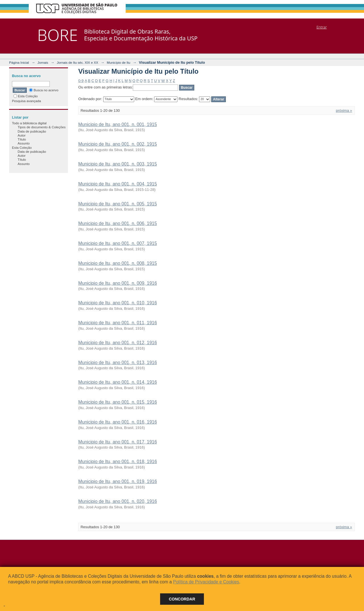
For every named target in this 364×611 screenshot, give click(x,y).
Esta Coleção (26, 96)
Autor (22, 135)
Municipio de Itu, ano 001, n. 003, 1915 (118, 164)
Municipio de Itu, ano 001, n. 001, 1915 (118, 124)
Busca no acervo (44, 90)
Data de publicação (32, 131)
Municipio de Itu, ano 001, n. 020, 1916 (118, 501)
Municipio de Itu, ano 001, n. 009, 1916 (118, 283)
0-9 (81, 81)
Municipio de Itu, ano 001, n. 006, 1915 (118, 223)
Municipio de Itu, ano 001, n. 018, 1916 (118, 462)
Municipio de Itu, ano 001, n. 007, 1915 (118, 243)
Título (22, 139)
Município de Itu (119, 62)
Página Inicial (19, 62)
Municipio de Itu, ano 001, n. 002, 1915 (118, 144)
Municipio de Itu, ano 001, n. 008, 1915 (118, 263)
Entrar (322, 27)
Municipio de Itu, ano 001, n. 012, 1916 (118, 343)
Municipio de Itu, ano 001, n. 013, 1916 (118, 363)
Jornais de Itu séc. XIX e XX (78, 62)
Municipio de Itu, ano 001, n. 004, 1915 (118, 184)
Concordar (182, 599)
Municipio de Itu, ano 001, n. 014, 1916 (118, 382)
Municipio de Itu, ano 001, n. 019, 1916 (118, 481)
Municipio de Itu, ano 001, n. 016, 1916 (118, 422)
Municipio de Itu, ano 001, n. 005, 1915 (118, 204)
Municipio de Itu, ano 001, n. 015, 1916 (118, 402)
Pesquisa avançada (26, 101)
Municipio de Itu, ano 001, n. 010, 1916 (118, 303)
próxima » (344, 111)
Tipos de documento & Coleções (42, 127)
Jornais (43, 62)
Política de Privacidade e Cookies (206, 582)
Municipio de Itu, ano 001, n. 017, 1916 (118, 442)
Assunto (24, 143)
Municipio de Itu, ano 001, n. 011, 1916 (118, 323)
